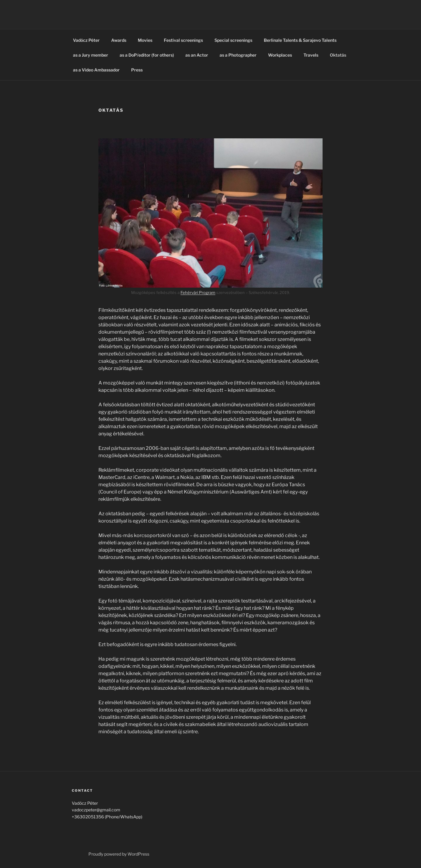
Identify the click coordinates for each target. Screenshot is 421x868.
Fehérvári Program (198, 292)
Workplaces (280, 55)
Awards (119, 40)
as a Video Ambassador (96, 70)
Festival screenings (183, 40)
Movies (145, 40)
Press (137, 70)
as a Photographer (238, 55)
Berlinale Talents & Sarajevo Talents (300, 40)
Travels (311, 55)
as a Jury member (91, 55)
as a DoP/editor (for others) (147, 55)
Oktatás (338, 55)
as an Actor (197, 55)
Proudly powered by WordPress (119, 854)
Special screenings (233, 40)
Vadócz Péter (86, 40)
